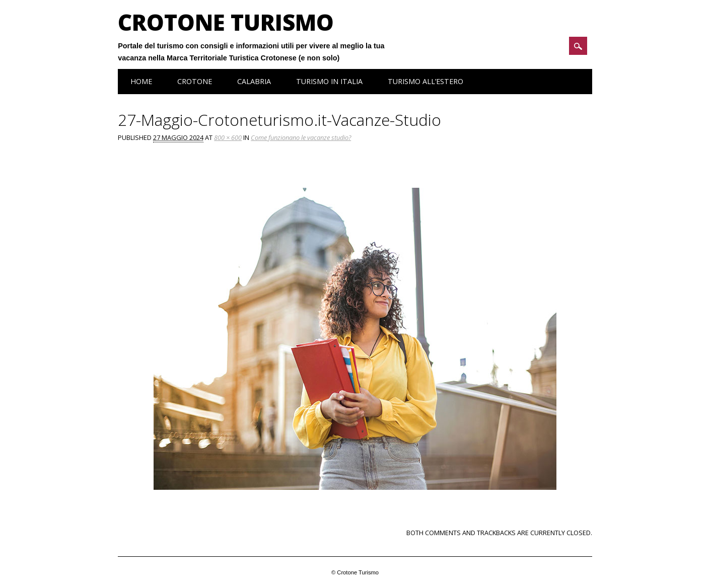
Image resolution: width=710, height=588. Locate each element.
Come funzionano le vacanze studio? (301, 137)
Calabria (254, 81)
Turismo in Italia (329, 81)
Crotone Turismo (226, 22)
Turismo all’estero (425, 81)
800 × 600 (228, 137)
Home (141, 81)
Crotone (195, 81)
